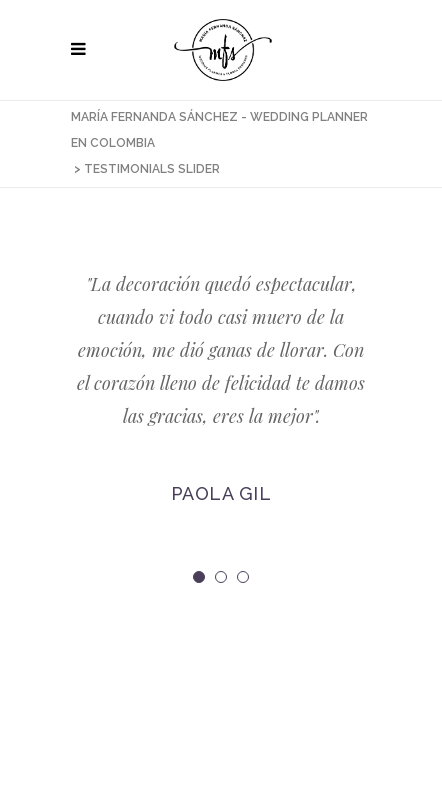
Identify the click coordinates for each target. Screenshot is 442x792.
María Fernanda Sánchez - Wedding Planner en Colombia (219, 130)
